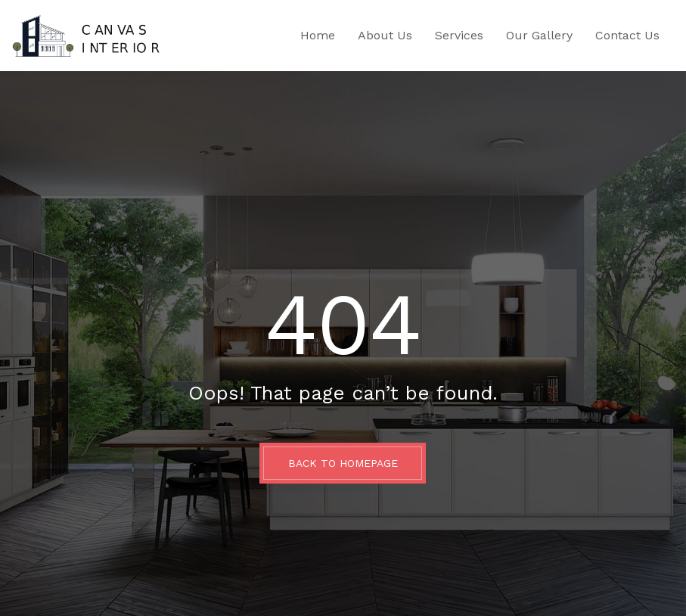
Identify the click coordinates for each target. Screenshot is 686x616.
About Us (385, 35)
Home (318, 35)
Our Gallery (539, 35)
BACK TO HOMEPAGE (343, 463)
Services (459, 35)
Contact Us (627, 35)
